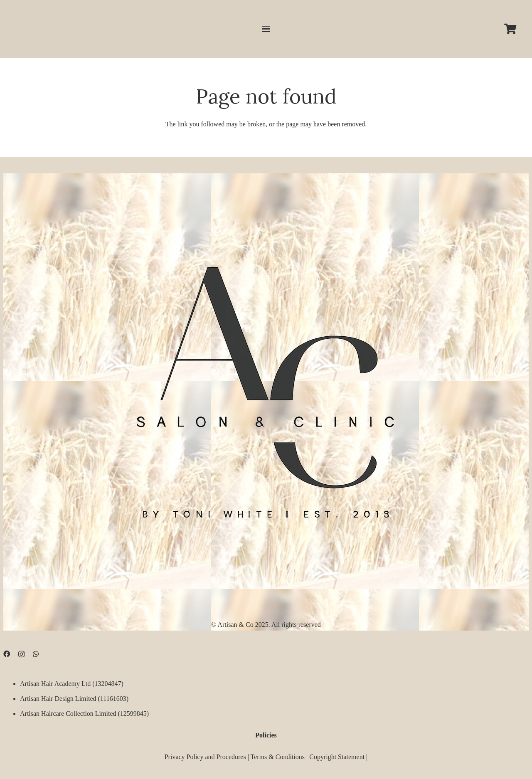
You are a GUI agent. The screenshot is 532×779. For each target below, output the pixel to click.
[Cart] (510, 29)
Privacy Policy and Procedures (205, 756)
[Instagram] (21, 654)
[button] (266, 29)
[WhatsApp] (36, 654)
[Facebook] (7, 654)
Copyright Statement (337, 756)
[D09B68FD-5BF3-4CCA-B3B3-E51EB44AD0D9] (266, 386)
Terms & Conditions (278, 756)
